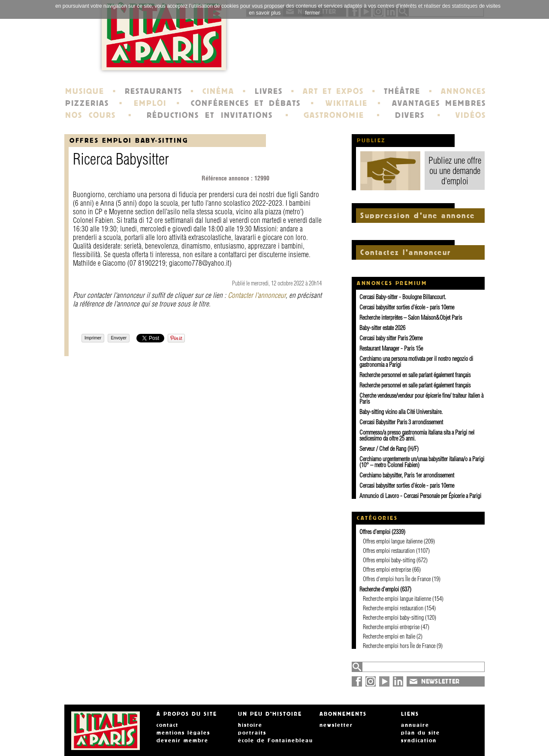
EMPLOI (150, 103)
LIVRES (269, 91)
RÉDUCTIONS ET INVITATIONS (210, 115)
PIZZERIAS (87, 103)
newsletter (336, 725)
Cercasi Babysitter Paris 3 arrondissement (401, 422)
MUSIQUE (85, 91)
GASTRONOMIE (334, 115)
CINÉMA (218, 91)
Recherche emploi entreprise (391, 627)
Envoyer (119, 338)
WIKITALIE (347, 103)
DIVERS (410, 115)
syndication (419, 741)
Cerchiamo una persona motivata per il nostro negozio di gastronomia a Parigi (416, 362)
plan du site (421, 733)
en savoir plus (265, 13)
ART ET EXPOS (333, 91)
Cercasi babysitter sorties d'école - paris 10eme (407, 307)
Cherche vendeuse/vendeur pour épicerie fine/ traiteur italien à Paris (421, 399)
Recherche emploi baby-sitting (393, 618)
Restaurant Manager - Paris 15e (391, 348)
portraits (252, 733)
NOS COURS (90, 115)
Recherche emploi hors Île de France (399, 646)
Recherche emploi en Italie (389, 636)
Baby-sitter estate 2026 (382, 328)
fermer (312, 13)
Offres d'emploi (375, 532)
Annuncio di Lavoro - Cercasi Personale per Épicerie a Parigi (420, 496)
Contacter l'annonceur (257, 295)
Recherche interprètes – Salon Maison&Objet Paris (411, 318)
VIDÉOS (471, 115)
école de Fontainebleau (276, 741)
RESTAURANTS (154, 91)
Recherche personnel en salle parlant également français (415, 375)
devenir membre (182, 741)
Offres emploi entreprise (387, 570)
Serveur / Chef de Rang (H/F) (389, 449)
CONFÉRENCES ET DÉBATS (246, 103)
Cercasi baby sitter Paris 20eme (391, 338)
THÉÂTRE (402, 91)
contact (167, 725)
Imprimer (93, 338)
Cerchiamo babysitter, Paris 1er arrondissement (407, 475)
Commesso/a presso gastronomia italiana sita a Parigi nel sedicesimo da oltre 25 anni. (417, 435)
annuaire (415, 725)
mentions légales (183, 733)
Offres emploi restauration (389, 551)
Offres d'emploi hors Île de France (397, 579)
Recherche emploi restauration (393, 608)
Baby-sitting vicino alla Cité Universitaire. (401, 412)
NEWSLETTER (440, 681)
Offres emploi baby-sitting (129, 140)
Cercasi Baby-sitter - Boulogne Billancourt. (403, 297)
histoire (250, 725)
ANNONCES (463, 91)
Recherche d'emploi (379, 589)
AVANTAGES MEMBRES (439, 103)
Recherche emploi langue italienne (397, 599)
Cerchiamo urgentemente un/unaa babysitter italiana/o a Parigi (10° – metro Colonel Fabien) (422, 462)
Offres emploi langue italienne (393, 541)
